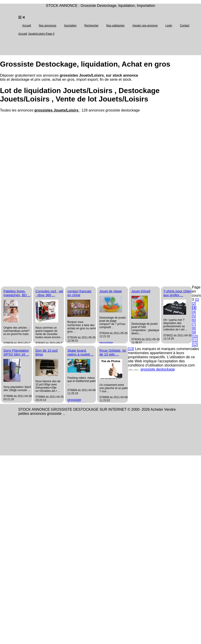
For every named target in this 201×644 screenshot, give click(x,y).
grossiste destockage (158, 369)
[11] (195, 341)
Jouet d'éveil (141, 291)
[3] (194, 308)
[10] (195, 336)
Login (169, 26)
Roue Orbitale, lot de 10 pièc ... (113, 352)
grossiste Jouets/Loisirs (78, 402)
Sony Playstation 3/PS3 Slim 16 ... (16, 352)
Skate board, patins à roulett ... (81, 352)
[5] (194, 316)
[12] (195, 345)
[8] (194, 328)
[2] (194, 304)
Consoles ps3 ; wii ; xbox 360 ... (49, 293)
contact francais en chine (79, 293)
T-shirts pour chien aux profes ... (177, 293)
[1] (197, 300)
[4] (194, 312)
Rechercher (91, 26)
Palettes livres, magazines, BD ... (17, 293)
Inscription (70, 26)
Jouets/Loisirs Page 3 (41, 34)
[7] (194, 324)
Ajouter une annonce (145, 26)
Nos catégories (115, 26)
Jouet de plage (111, 291)
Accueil (27, 26)
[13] (131, 349)
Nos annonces (48, 26)
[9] (194, 332)
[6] (194, 320)
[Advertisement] (43, 155)
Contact (185, 26)
